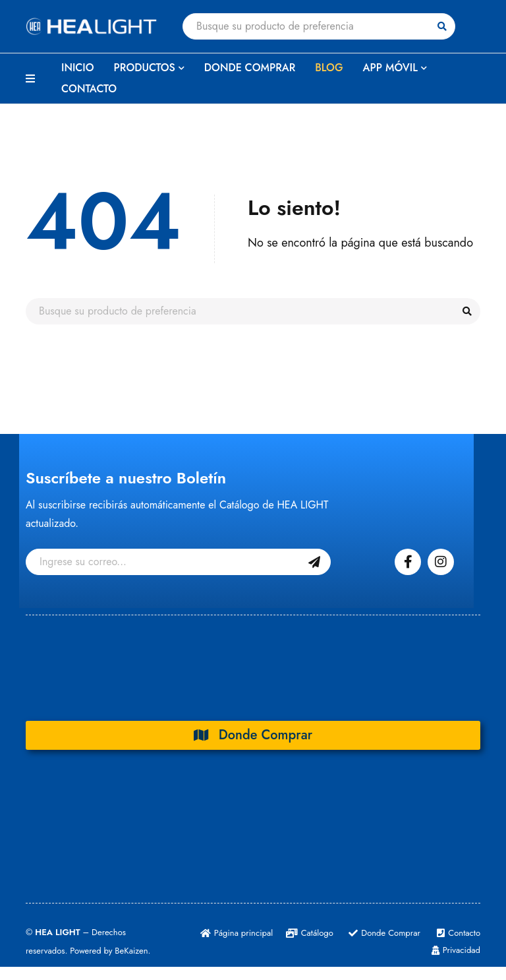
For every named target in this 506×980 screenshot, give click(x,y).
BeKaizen (131, 951)
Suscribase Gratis (314, 562)
